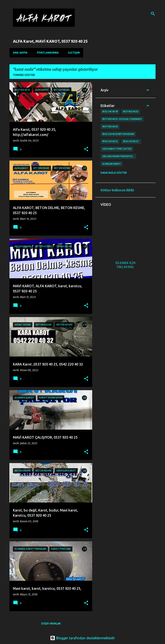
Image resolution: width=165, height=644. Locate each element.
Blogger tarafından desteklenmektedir (82, 638)
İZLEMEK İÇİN (125, 263)
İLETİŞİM (74, 53)
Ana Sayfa (20, 53)
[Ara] (153, 14)
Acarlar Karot (112, 164)
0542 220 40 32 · (131, 141)
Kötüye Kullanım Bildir (117, 190)
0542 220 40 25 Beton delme (118, 134)
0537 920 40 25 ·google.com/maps (122, 119)
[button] (86, 149)
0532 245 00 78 (110, 111)
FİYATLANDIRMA (48, 53)
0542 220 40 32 (110, 141)
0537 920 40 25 (131, 111)
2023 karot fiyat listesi (117, 149)
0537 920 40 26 (110, 126)
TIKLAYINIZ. (125, 267)
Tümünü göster (24, 75)
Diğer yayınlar (51, 624)
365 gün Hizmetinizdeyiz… (118, 156)
